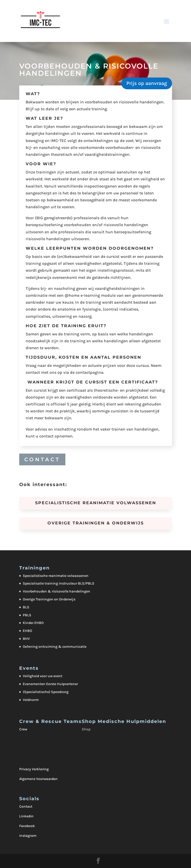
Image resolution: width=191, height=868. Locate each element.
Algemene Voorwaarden (38, 779)
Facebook (27, 826)
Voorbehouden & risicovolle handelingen (57, 591)
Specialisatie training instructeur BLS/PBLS (59, 583)
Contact (26, 806)
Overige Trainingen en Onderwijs (49, 599)
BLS (26, 607)
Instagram (28, 836)
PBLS (27, 615)
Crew (23, 729)
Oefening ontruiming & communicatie (55, 647)
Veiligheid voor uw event (43, 676)
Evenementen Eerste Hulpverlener (50, 684)
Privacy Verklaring (34, 769)
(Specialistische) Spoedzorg (46, 692)
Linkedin (26, 816)
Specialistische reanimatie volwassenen (56, 576)
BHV (26, 639)
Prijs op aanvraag (147, 83)
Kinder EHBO (33, 623)
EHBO (27, 631)
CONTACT (42, 459)
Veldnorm (31, 700)
